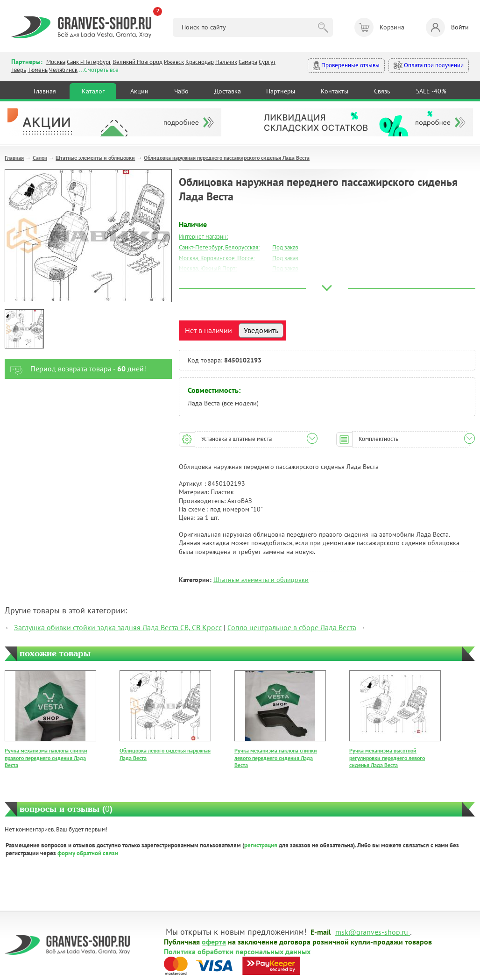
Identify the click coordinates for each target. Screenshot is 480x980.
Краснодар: (194, 290)
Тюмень (38, 70)
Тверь (19, 70)
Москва (56, 62)
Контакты (335, 91)
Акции (139, 91)
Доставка (228, 91)
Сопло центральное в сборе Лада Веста (292, 627)
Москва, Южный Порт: (208, 268)
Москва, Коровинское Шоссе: (217, 258)
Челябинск (63, 70)
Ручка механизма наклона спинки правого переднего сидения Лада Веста (46, 758)
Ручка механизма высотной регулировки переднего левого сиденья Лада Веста (387, 758)
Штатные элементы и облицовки (95, 158)
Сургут (267, 62)
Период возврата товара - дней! (75, 369)
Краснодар (200, 62)
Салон (40, 158)
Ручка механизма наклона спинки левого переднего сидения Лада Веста (276, 758)
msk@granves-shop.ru (372, 931)
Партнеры (281, 91)
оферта (214, 941)
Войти (447, 27)
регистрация (261, 845)
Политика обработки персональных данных (237, 951)
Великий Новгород (138, 62)
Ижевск (174, 62)
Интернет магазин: (203, 237)
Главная (45, 91)
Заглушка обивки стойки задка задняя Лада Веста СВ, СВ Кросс (118, 627)
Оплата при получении (429, 66)
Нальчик (226, 62)
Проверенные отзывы (346, 66)
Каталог (93, 91)
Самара (248, 62)
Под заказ (285, 247)
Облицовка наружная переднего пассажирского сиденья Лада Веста (227, 158)
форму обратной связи (88, 853)
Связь (382, 91)
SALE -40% (431, 91)
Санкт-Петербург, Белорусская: (219, 247)
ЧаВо (181, 91)
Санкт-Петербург (89, 62)
